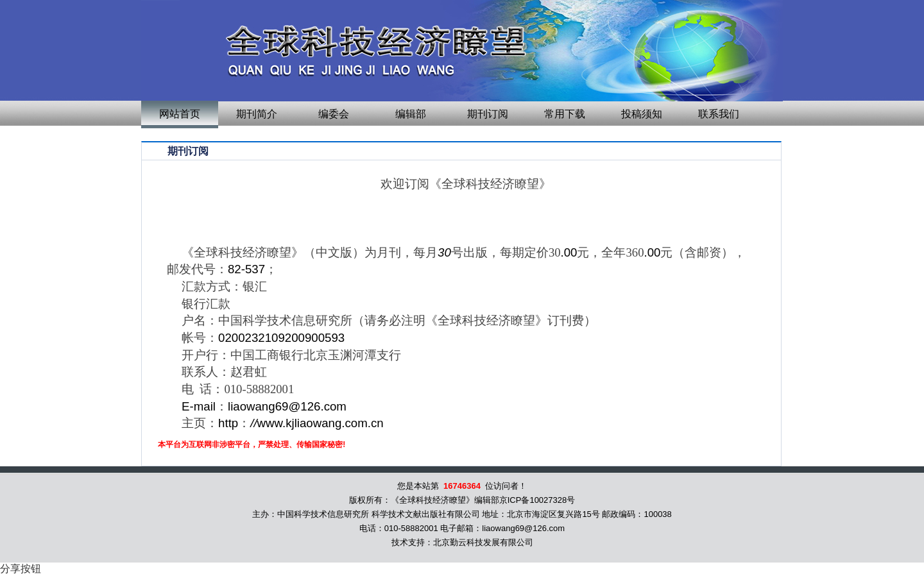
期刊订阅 (488, 114)
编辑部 (411, 114)
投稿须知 (642, 114)
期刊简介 (257, 114)
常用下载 (565, 114)
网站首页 (180, 114)
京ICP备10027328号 (537, 500)
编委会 (334, 114)
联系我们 (719, 114)
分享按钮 (21, 569)
